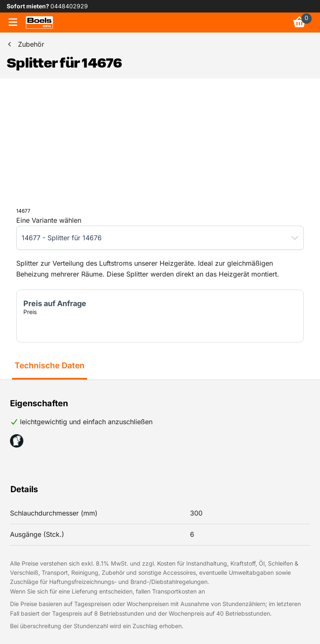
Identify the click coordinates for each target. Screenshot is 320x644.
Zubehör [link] (31, 44)
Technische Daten (50, 365)
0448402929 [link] (69, 6)
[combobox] (152, 238)
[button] (295, 238)
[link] (39, 23)
